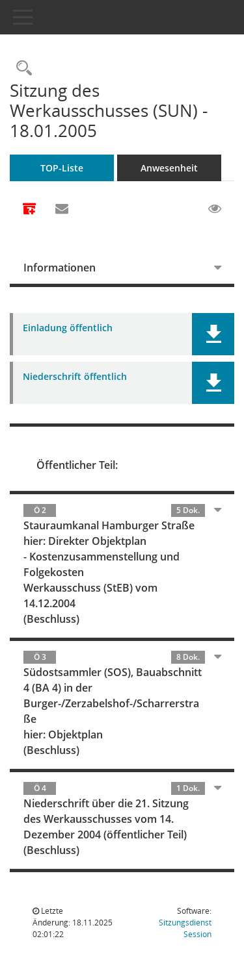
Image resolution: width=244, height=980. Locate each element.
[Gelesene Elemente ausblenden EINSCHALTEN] (215, 209)
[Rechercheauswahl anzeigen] (21, 69)
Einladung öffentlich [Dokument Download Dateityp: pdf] (68, 328)
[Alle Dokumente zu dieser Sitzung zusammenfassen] (29, 210)
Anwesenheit (169, 168)
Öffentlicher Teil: (77, 465)
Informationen (60, 268)
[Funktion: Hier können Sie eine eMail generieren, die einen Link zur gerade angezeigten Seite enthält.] (62, 209)
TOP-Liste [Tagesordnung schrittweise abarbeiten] (62, 168)
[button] (213, 334)
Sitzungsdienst (185, 928)
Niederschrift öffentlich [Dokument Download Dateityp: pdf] (75, 377)
